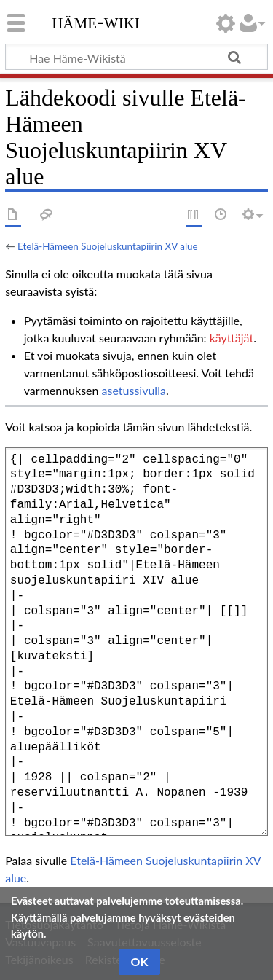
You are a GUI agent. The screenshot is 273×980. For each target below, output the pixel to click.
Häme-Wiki (96, 21)
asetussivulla (134, 390)
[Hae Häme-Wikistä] (136, 57)
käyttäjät (232, 338)
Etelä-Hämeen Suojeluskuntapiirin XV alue (108, 246)
